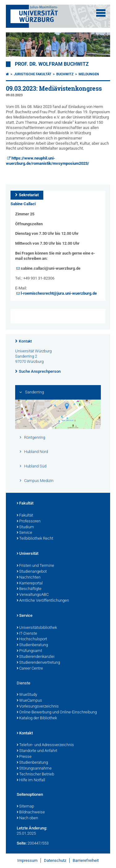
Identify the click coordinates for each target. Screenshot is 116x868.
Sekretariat (29, 195)
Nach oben (27, 818)
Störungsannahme (34, 769)
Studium (25, 527)
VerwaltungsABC (33, 595)
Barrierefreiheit (86, 860)
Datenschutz (55, 860)
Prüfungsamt (29, 651)
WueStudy (27, 695)
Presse (24, 757)
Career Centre (30, 669)
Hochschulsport (32, 639)
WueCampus (29, 701)
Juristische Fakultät (33, 74)
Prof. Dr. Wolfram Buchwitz (52, 64)
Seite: (22, 843)
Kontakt (25, 341)
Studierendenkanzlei (36, 657)
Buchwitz (65, 74)
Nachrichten (29, 578)
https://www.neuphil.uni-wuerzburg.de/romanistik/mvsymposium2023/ (47, 161)
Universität (28, 554)
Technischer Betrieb (35, 775)
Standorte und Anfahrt (37, 751)
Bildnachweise (31, 812)
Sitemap (25, 807)
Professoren (29, 521)
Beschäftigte (29, 589)
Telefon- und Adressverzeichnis (45, 745)
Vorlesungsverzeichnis (38, 707)
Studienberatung (32, 645)
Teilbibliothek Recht (35, 539)
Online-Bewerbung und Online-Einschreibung (57, 712)
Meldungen (89, 74)
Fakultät (25, 504)
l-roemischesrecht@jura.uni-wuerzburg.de (59, 293)
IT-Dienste (27, 634)
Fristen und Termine (35, 566)
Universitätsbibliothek (37, 628)
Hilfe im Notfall (31, 780)
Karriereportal (30, 584)
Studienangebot (32, 572)
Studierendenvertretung (38, 663)
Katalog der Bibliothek (37, 718)
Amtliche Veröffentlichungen (43, 601)
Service (24, 533)
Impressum (27, 860)
